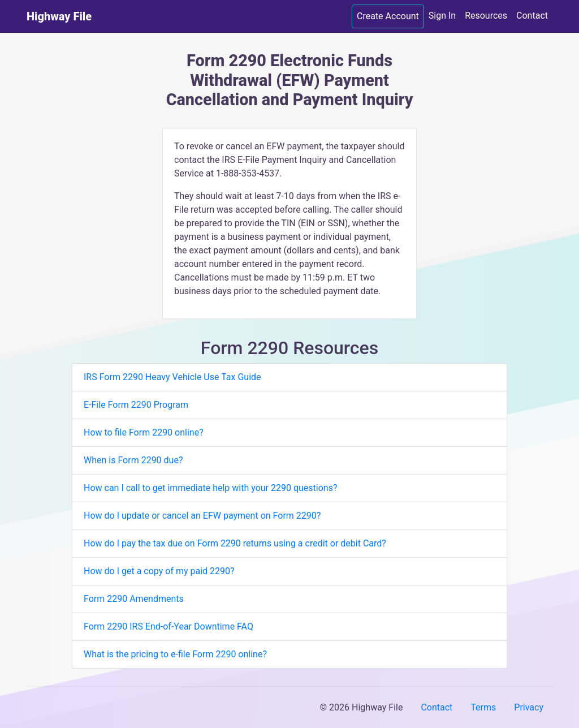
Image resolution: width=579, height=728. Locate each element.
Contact (532, 16)
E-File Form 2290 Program (136, 405)
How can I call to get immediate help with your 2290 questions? (211, 488)
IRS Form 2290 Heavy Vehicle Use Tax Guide (172, 377)
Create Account (388, 16)
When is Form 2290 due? (133, 460)
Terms (483, 707)
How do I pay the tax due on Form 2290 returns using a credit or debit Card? (235, 543)
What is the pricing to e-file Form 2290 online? (175, 654)
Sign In (442, 16)
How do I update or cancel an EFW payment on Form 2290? (202, 516)
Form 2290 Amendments (134, 599)
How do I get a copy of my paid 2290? (159, 571)
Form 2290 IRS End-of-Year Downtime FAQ (168, 626)
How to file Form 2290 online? (144, 432)
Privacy (529, 707)
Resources (486, 16)
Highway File (59, 16)
